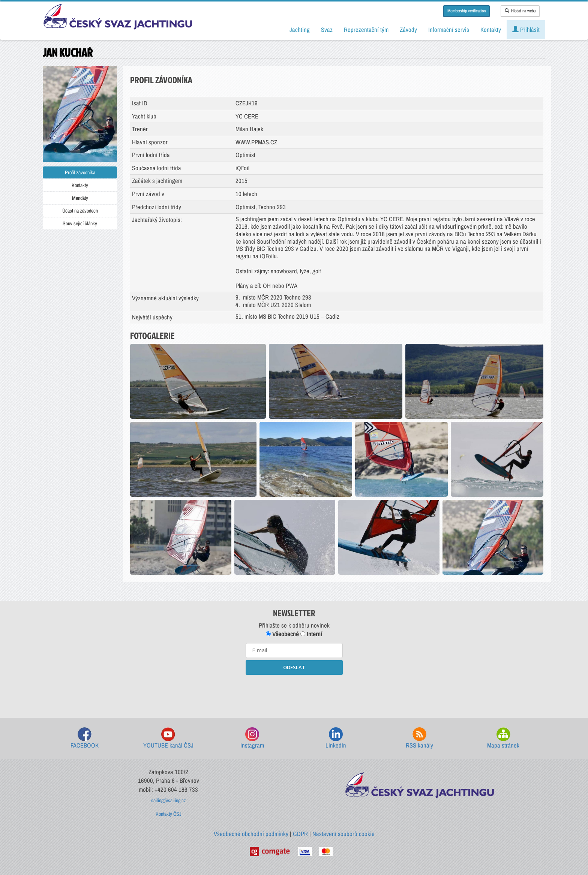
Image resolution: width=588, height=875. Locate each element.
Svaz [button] (327, 30)
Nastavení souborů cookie (343, 834)
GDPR (300, 834)
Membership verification (466, 11)
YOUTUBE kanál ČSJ (168, 738)
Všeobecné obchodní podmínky (251, 834)
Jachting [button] (300, 30)
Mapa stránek (503, 738)
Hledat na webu (520, 11)
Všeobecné (282, 634)
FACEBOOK (85, 738)
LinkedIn (336, 738)
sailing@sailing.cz (169, 800)
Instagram (252, 738)
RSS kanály (419, 738)
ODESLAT (294, 667)
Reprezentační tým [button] (366, 30)
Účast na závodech (80, 211)
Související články (80, 223)
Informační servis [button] (449, 30)
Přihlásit (526, 30)
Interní (311, 634)
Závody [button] (408, 30)
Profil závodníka (80, 172)
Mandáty (80, 198)
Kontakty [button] (491, 30)
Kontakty (80, 185)
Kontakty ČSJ (169, 814)
